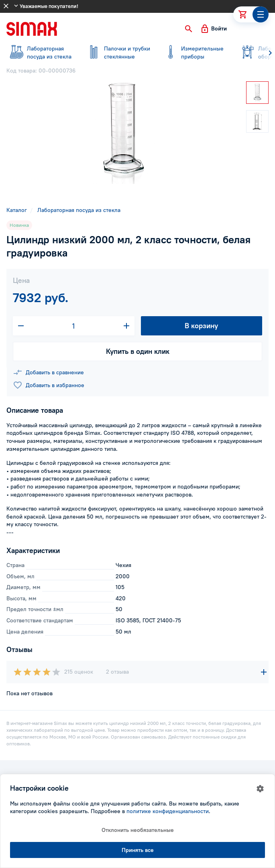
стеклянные (117, 52)
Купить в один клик (138, 351)
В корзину (201, 326)
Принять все (138, 850)
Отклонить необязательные (138, 830)
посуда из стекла (40, 52)
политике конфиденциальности (168, 811)
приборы (194, 52)
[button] (189, 29)
